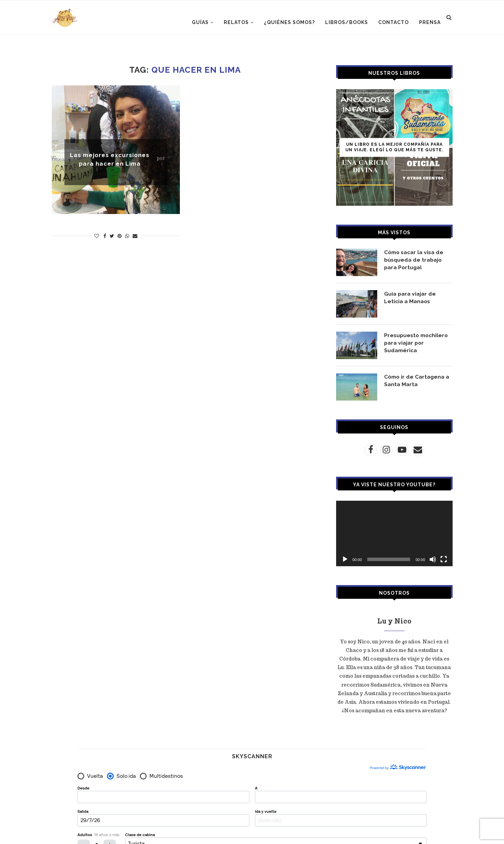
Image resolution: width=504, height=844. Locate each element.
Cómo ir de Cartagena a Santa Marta (417, 381)
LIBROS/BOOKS (347, 22)
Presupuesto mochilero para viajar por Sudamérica (417, 343)
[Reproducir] (345, 559)
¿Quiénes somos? (289, 22)
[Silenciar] (433, 559)
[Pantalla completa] (444, 559)
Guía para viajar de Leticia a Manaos (410, 298)
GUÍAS (200, 22)
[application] (394, 533)
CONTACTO (394, 22)
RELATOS (236, 22)
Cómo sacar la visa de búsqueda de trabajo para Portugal (415, 260)
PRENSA (430, 22)
